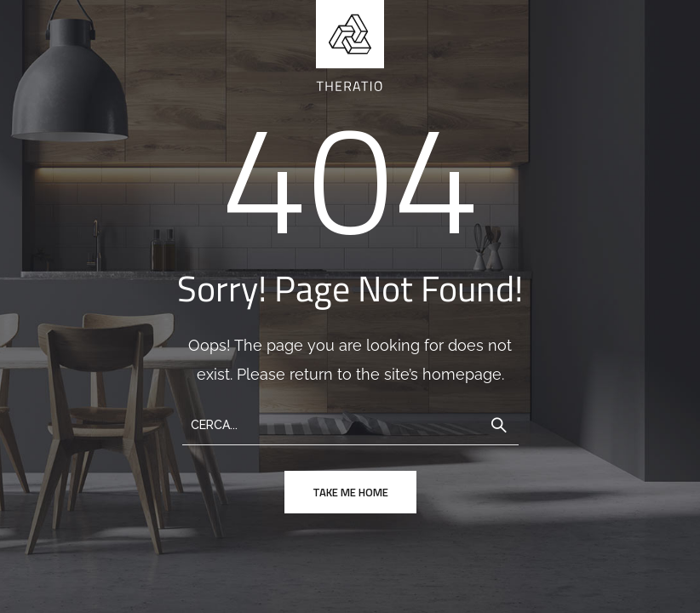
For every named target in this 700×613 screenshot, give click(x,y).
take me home (350, 492)
